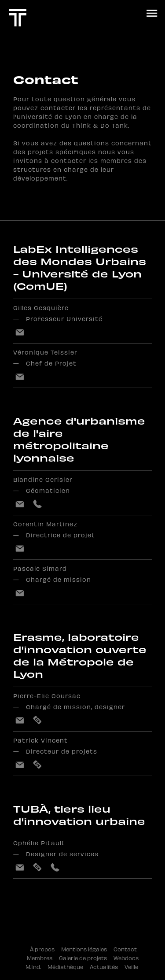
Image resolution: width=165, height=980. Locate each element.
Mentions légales (87, 949)
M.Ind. (37, 967)
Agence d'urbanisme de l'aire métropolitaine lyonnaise (79, 439)
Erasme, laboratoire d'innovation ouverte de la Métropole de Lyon (80, 655)
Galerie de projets (86, 958)
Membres (43, 958)
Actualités (107, 967)
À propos (44, 949)
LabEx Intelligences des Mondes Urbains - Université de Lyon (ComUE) (80, 267)
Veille (133, 967)
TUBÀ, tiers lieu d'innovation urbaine (79, 815)
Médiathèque (69, 967)
